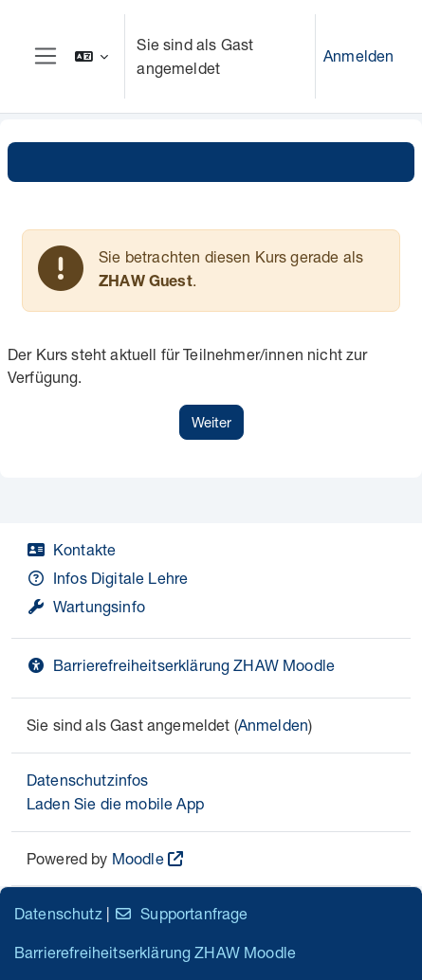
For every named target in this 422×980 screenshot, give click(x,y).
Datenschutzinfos (88, 780)
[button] (92, 56)
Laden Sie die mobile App (115, 803)
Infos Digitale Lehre (107, 578)
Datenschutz (58, 913)
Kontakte (71, 549)
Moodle (138, 858)
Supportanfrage (181, 913)
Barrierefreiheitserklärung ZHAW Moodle (181, 665)
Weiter (211, 422)
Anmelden (358, 55)
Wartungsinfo (86, 606)
